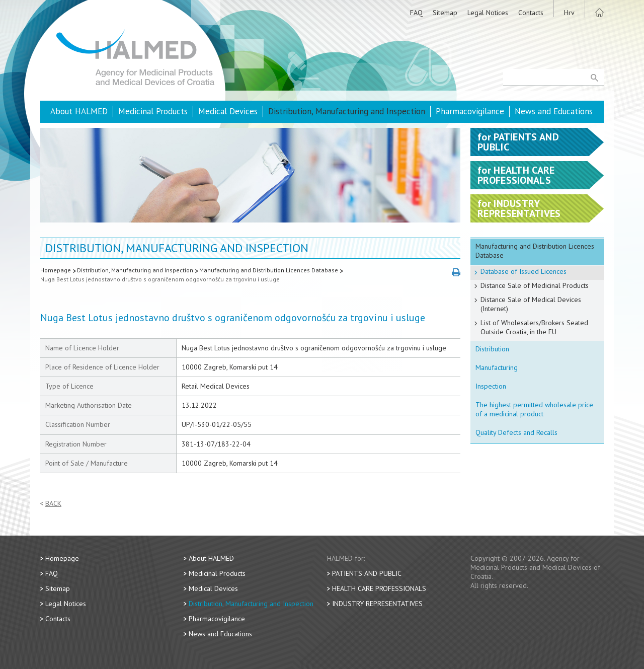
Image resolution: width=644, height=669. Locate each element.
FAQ (416, 13)
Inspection (491, 386)
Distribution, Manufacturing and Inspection (347, 111)
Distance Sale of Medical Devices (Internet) (531, 304)
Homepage (56, 270)
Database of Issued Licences (524, 271)
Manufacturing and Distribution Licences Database (269, 270)
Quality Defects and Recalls (516, 432)
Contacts (531, 13)
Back (53, 504)
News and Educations (554, 111)
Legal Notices (488, 13)
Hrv (569, 13)
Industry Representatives (377, 604)
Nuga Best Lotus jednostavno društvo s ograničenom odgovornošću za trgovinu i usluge (160, 279)
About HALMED (79, 111)
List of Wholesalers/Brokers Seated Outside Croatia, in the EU (534, 327)
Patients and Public (367, 573)
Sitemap (445, 13)
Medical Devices (228, 111)
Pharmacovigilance (470, 111)
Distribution (492, 349)
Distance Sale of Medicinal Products (535, 285)
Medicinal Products (153, 111)
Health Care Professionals (379, 588)
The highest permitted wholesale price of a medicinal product (534, 409)
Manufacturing (497, 367)
